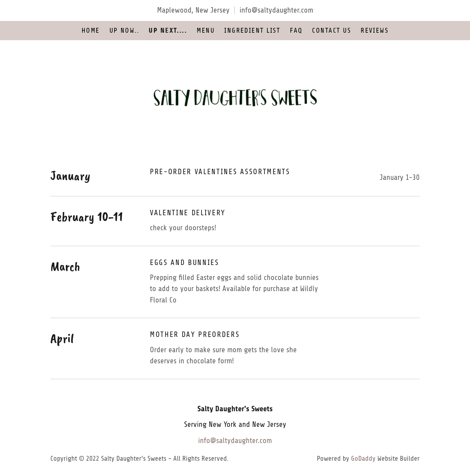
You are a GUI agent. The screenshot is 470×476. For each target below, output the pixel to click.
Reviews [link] (375, 30)
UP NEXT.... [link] (168, 31)
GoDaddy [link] (363, 458)
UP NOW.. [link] (124, 30)
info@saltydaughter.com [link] (276, 10)
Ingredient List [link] (252, 30)
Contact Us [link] (332, 30)
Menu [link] (206, 30)
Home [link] (91, 30)
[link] (235, 97)
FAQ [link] (296, 30)
